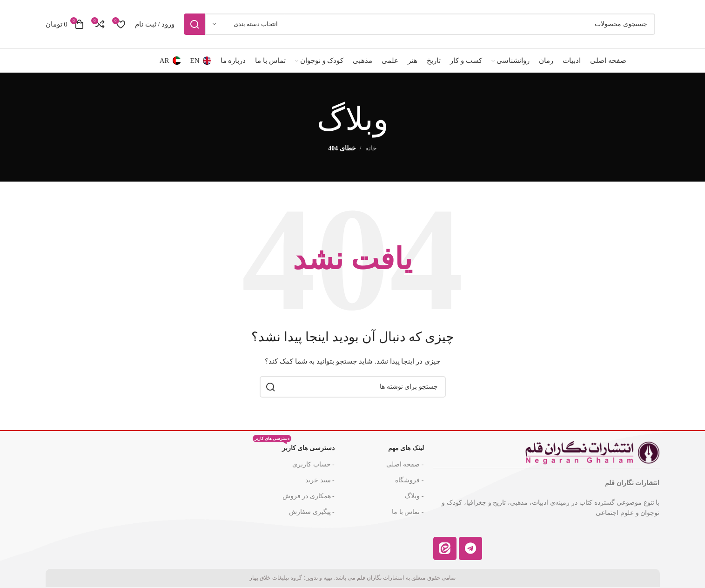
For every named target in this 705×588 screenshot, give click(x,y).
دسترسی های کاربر (294, 446)
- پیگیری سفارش (312, 512)
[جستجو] (419, 24)
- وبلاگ (414, 496)
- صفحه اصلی (405, 464)
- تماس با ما (408, 512)
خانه (371, 148)
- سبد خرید (320, 480)
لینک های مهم (406, 448)
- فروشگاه (409, 480)
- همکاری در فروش (309, 496)
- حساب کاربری (313, 464)
